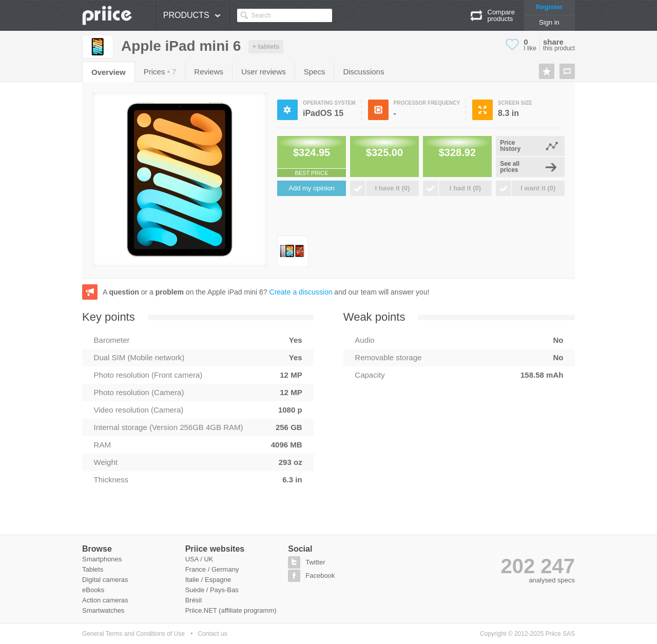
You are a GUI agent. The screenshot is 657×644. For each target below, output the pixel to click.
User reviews (264, 72)
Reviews (209, 72)
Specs (315, 72)
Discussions (363, 72)
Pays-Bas (224, 590)
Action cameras (105, 600)
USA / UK (199, 559)
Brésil (194, 600)
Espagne (218, 580)
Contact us (212, 634)
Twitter (315, 562)
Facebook (320, 575)
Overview (109, 72)
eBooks (93, 590)
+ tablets (266, 46)
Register (549, 7)
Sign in (549, 22)
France (196, 569)
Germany (225, 569)
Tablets (93, 569)
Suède (195, 590)
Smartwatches (103, 610)
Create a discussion (301, 292)
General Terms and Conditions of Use (133, 634)
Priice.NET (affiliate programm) (231, 610)
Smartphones (102, 559)
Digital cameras (105, 580)
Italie (192, 580)
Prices (160, 72)
